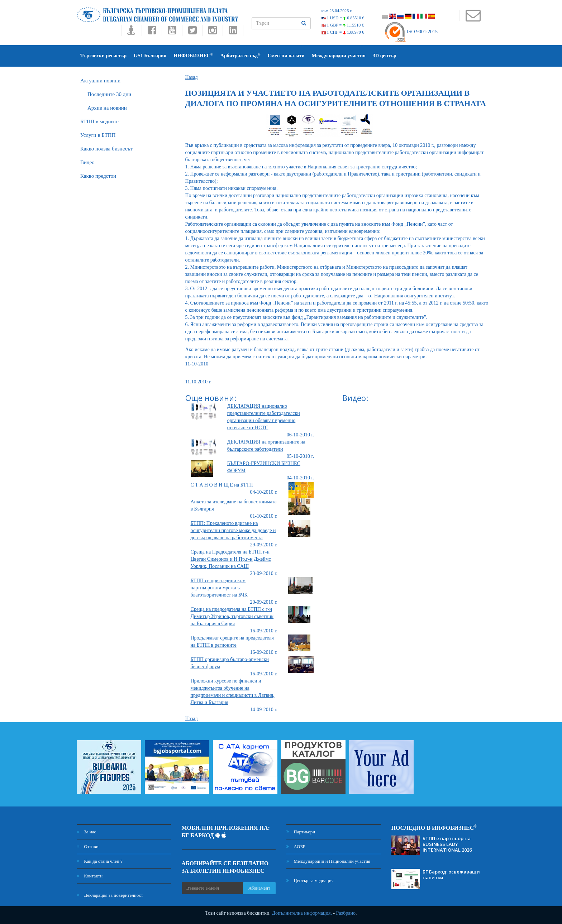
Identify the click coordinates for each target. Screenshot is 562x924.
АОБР (296, 846)
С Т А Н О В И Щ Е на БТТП (222, 485)
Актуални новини (100, 81)
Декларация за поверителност (110, 895)
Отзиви (88, 846)
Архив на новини (107, 108)
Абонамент (259, 888)
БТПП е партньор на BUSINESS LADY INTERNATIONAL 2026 (447, 844)
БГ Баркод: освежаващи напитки (451, 875)
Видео (87, 162)
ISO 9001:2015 (411, 32)
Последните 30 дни (109, 94)
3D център (385, 56)
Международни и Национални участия (328, 861)
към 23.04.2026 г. (337, 11)
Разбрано (346, 913)
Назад (192, 77)
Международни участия (339, 56)
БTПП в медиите (99, 121)
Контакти (90, 876)
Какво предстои (98, 176)
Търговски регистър (103, 56)
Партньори (301, 832)
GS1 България (150, 56)
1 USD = (343, 18)
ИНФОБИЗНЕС (193, 55)
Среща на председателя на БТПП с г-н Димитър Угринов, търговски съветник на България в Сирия (232, 616)
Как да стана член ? (100, 861)
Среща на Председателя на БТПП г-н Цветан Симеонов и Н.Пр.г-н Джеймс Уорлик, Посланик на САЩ (231, 559)
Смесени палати (286, 56)
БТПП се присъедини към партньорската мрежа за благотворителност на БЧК (219, 588)
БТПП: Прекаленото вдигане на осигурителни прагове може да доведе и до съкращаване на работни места (233, 530)
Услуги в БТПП (98, 135)
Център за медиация (310, 880)
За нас (86, 832)
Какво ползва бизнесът (106, 149)
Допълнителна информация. (302, 913)
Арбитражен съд (240, 55)
